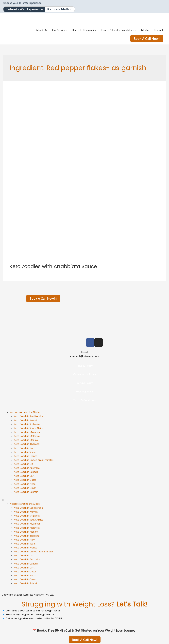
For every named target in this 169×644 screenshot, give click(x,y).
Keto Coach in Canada (26, 472)
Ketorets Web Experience (25, 9)
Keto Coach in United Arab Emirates (34, 460)
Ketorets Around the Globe (25, 412)
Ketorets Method (62, 9)
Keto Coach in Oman (25, 487)
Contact (158, 30)
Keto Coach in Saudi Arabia (29, 416)
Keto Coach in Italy (24, 448)
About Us (41, 30)
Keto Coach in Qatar (25, 479)
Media (145, 30)
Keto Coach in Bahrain (26, 491)
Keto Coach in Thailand (27, 444)
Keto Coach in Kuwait (26, 420)
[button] (84, 499)
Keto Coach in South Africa (29, 428)
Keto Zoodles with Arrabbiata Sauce (53, 267)
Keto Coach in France (26, 456)
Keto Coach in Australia (27, 468)
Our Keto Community (84, 30)
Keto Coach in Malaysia (27, 436)
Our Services (59, 30)
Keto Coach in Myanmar (27, 432)
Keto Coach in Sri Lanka (27, 424)
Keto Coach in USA (24, 475)
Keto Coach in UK (24, 464)
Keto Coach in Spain (25, 452)
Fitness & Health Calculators (117, 30)
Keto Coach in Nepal (25, 483)
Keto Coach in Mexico (26, 440)
